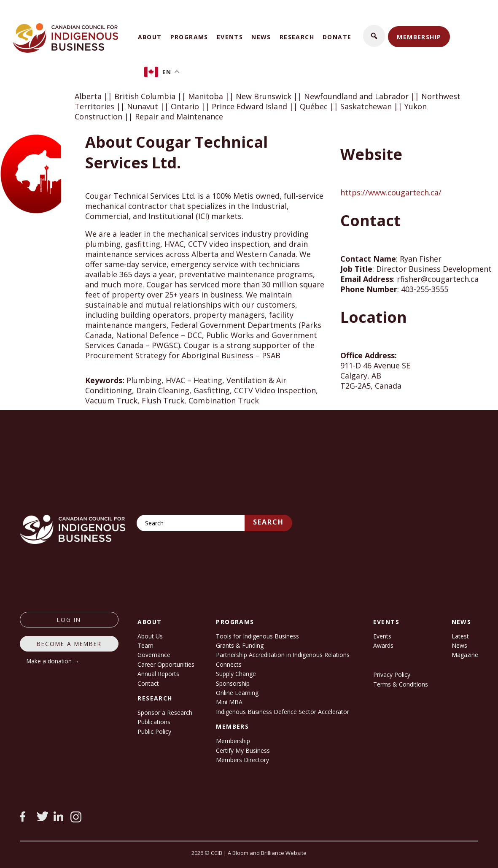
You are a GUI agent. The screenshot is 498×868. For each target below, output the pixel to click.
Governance (154, 655)
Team (145, 645)
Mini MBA (229, 702)
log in (69, 620)
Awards (383, 645)
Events (230, 37)
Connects (229, 664)
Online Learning (237, 693)
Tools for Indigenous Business (257, 636)
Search (268, 522)
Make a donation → (53, 661)
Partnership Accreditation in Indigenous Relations (283, 655)
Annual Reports (158, 674)
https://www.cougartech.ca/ (391, 192)
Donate (337, 37)
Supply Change (236, 674)
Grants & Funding (240, 645)
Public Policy (154, 731)
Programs (189, 37)
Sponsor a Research (165, 713)
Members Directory (242, 760)
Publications (154, 722)
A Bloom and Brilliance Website (267, 853)
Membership (419, 37)
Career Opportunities (166, 664)
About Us (150, 636)
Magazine (465, 655)
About (150, 37)
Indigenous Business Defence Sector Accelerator (283, 712)
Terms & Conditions (401, 684)
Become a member (69, 644)
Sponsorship (233, 683)
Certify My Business (243, 750)
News (261, 37)
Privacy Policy (392, 675)
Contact (148, 683)
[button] (374, 36)
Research (297, 37)
